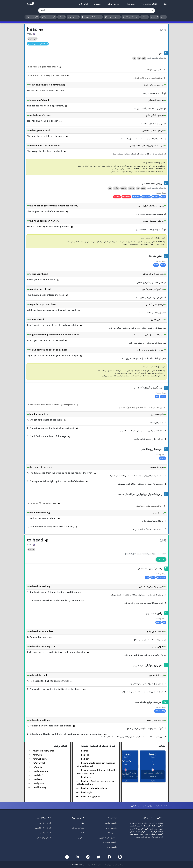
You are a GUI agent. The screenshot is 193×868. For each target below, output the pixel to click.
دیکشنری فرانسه (111, 833)
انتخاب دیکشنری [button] (150, 4)
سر (139, 58)
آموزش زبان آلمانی (44, 838)
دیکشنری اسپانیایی (110, 842)
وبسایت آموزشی (114, 4)
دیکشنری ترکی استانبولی (108, 838)
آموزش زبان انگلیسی (43, 828)
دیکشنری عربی (112, 847)
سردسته (132, 188)
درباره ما (97, 4)
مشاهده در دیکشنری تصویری (38, 44)
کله (134, 58)
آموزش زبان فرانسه (44, 833)
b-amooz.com (77, 865)
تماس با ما (83, 4)
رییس (143, 188)
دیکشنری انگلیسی (111, 823)
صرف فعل (131, 4)
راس (144, 58)
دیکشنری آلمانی (111, 828)
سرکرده (116, 188)
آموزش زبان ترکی (44, 823)
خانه (165, 4)
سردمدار (124, 188)
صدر (110, 188)
